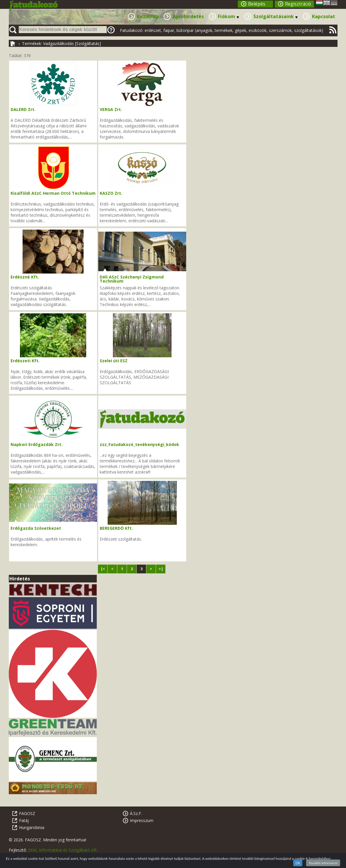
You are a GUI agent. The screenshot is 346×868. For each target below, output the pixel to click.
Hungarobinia (32, 827)
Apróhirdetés (188, 16)
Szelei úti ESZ (114, 361)
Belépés (257, 4)
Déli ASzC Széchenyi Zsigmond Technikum (132, 279)
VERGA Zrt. (111, 109)
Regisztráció (298, 4)
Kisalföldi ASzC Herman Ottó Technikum (53, 193)
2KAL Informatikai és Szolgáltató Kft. (63, 850)
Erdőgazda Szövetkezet (36, 528)
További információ (323, 863)
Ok (298, 863)
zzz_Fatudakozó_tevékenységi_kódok (139, 444)
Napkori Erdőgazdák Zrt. (37, 444)
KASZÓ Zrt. (111, 193)
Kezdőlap (148, 16)
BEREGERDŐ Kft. (116, 528)
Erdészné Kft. (25, 277)
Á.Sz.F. (136, 813)
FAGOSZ (27, 813)
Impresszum (142, 820)
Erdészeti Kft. (25, 361)
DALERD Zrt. (23, 109)
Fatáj (24, 820)
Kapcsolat (324, 16)
